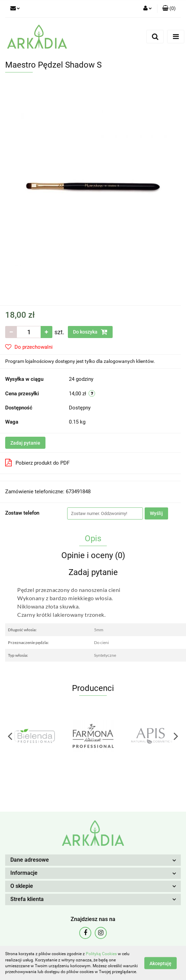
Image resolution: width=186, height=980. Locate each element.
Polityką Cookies (101, 954)
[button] (169, 9)
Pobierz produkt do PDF (37, 463)
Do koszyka (90, 332)
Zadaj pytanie (25, 443)
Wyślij (156, 513)
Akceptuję (161, 963)
